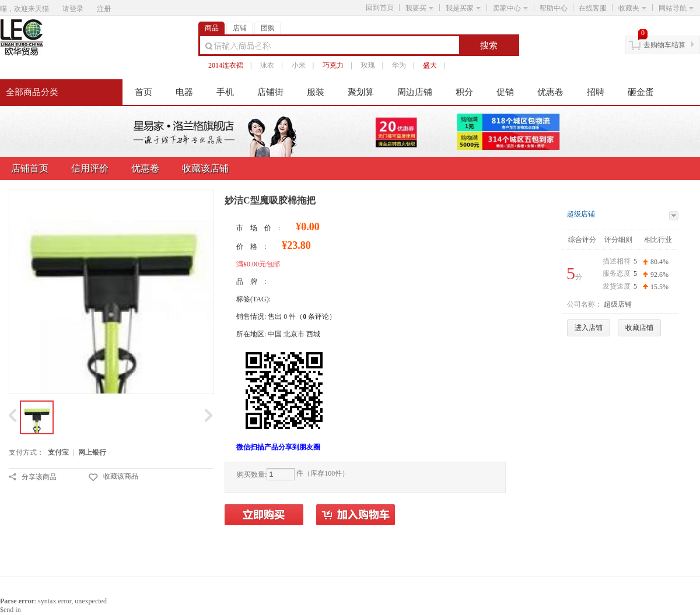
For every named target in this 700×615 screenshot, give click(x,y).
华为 (399, 65)
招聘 (596, 92)
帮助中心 (554, 8)
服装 (316, 92)
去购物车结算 (664, 45)
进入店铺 (589, 328)
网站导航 (676, 8)
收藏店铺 (639, 328)
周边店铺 (415, 92)
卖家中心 (510, 8)
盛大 (430, 65)
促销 (505, 92)
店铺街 (270, 92)
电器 (184, 92)
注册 (104, 9)
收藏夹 (632, 8)
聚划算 (361, 92)
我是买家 (463, 8)
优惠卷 (550, 92)
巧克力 (333, 65)
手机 (225, 92)
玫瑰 (368, 65)
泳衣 (267, 65)
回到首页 (380, 8)
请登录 (73, 9)
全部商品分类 (32, 92)
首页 (143, 92)
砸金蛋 (641, 92)
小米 (299, 65)
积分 (464, 92)
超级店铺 (581, 214)
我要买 (419, 8)
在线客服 (593, 8)
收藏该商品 (121, 476)
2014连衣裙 (226, 65)
